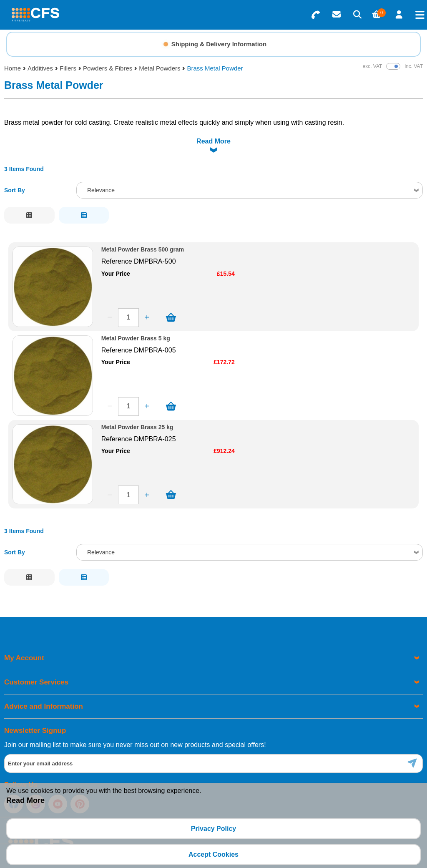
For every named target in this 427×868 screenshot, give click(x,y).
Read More (25, 800)
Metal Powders (159, 68)
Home (13, 68)
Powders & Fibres (108, 68)
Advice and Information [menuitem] (44, 686)
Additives (40, 68)
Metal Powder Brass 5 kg (136, 318)
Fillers (68, 68)
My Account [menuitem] (24, 637)
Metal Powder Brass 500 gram (143, 229)
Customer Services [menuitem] (36, 661)
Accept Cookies (213, 854)
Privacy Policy (214, 829)
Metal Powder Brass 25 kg (137, 406)
